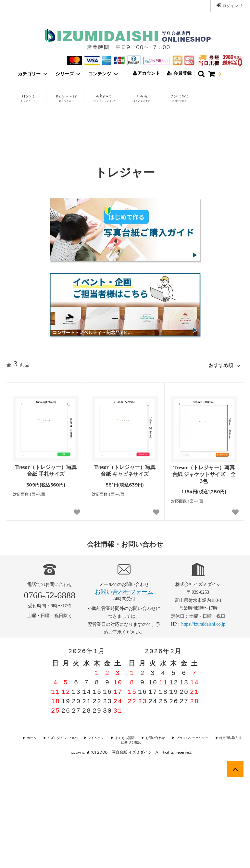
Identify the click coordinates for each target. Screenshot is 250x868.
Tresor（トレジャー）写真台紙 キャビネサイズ (125, 469)
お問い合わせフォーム (124, 590)
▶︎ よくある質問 (114, 737)
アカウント (146, 73)
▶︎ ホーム (29, 737)
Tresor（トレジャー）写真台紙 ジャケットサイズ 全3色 (204, 473)
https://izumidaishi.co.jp (203, 622)
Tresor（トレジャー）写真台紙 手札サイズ (46, 469)
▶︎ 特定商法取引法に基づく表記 (221, 737)
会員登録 (179, 73)
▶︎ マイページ (88, 737)
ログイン (230, 5)
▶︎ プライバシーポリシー (176, 737)
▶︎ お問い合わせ (142, 737)
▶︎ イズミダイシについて (57, 737)
